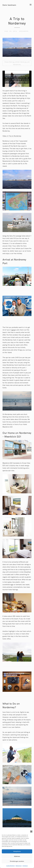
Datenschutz (19, 866)
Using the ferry (8, 236)
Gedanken (24, 31)
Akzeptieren (17, 851)
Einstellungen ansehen (17, 861)
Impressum (25, 866)
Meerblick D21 (8, 463)
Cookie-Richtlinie (10, 866)
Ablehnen (17, 856)
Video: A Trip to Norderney (12, 136)
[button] (31, 832)
